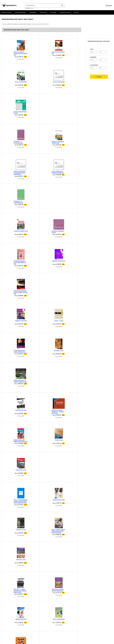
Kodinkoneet (43, 12)
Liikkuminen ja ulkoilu (65, 12)
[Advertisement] (98, 28)
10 (55, 612)
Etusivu (4, 24)
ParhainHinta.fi (109, 633)
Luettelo (8, 24)
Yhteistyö (15, 632)
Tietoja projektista (7, 632)
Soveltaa (99, 77)
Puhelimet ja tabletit (7, 12)
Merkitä (48, 632)
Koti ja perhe (53, 12)
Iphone (32, 8)
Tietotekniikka (33, 12)
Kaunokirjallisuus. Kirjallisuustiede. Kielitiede (21, 24)
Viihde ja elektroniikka (20, 12)
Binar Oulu (76, 12)
